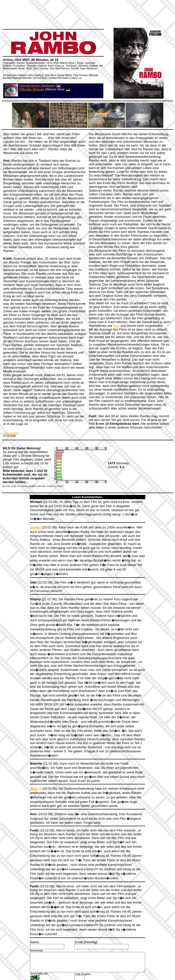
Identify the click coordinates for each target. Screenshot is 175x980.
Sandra (29, 523)
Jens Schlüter (11, 433)
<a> (88, 961)
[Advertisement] (89, 38)
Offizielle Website (32, 89)
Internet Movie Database (37, 86)
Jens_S (29, 758)
